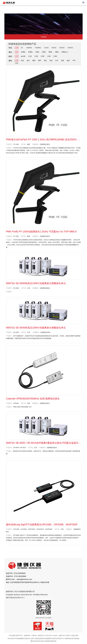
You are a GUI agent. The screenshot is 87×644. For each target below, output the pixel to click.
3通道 (37, 52)
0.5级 (42, 56)
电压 (28, 60)
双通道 (30, 52)
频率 (40, 60)
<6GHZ (54, 48)
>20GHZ (70, 48)
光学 (17, 63)
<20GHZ (62, 48)
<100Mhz (29, 48)
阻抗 (51, 60)
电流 (22, 60)
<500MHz (38, 48)
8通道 (57, 52)
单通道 (23, 52)
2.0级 (55, 56)
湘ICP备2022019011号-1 (15, 598)
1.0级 (49, 56)
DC (22, 48)
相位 (45, 60)
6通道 (50, 52)
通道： (11, 52)
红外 (57, 60)
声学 (74, 60)
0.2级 (36, 56)
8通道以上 (65, 52)
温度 (63, 60)
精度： (11, 56)
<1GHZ (46, 48)
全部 (17, 48)
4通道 (44, 52)
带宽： (11, 48)
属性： (11, 61)
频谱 (34, 60)
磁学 (68, 60)
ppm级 (23, 56)
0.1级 (30, 56)
